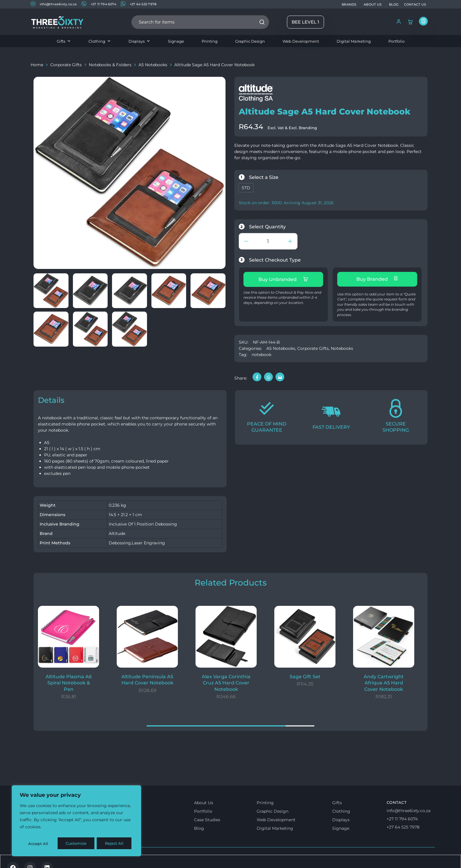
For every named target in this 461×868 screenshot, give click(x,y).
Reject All (77, 844)
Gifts (64, 41)
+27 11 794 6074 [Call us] (402, 817)
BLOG (394, 4)
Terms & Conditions (55, 858)
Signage (176, 41)
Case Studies (207, 818)
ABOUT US (373, 4)
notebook (262, 352)
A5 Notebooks (153, 65)
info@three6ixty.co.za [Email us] (409, 809)
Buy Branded (377, 279)
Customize (39, 844)
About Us (204, 801)
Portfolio (396, 41)
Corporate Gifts (66, 65)
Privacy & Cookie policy (108, 858)
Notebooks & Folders (110, 65)
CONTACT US (415, 4)
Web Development (301, 41)
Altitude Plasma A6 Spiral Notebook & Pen (69, 681)
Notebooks (342, 346)
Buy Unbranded (283, 279)
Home (37, 65)
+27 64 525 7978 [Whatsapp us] (403, 825)
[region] (76, 822)
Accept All (115, 844)
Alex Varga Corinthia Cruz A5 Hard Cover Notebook (226, 681)
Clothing (100, 41)
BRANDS (349, 4)
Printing (210, 41)
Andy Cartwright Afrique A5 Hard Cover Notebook (384, 681)
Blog (199, 826)
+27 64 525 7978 (138, 4)
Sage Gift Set (305, 675)
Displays (139, 41)
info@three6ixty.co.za (54, 4)
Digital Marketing (354, 41)
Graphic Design (250, 41)
